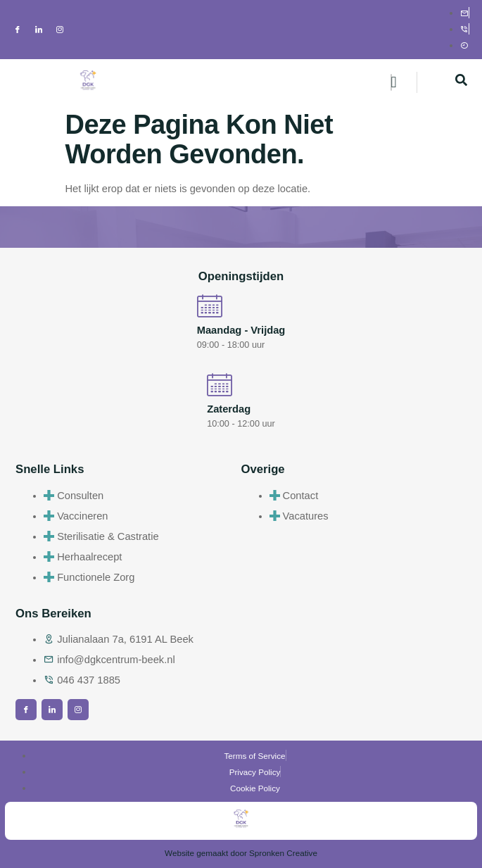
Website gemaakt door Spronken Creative (241, 853)
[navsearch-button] (461, 82)
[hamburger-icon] (391, 82)
